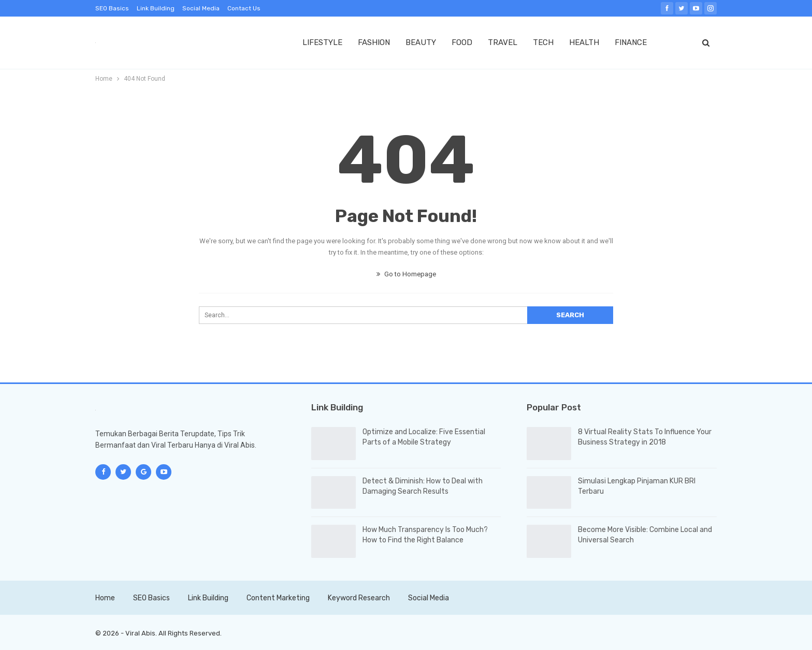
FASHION (374, 42)
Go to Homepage (406, 274)
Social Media (201, 8)
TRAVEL (503, 42)
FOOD (462, 42)
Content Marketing (278, 598)
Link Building (156, 8)
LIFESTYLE (322, 42)
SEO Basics (112, 8)
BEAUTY (421, 42)
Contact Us (244, 8)
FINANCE (631, 42)
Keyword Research (359, 598)
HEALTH (584, 42)
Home (105, 598)
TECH (543, 42)
